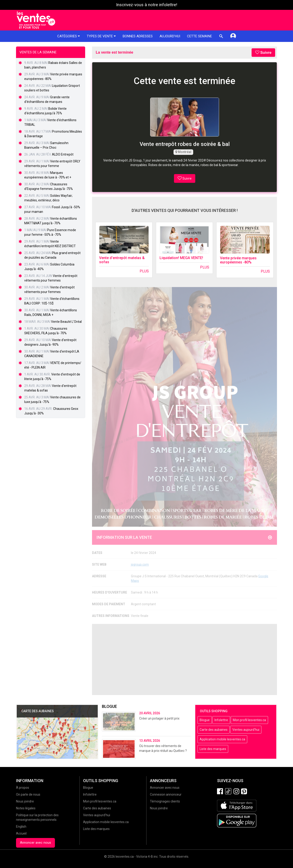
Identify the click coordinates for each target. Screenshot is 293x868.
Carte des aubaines (214, 730)
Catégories (69, 36)
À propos (23, 788)
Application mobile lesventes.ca (222, 739)
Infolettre (221, 720)
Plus (144, 271)
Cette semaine (199, 36)
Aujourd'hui (170, 36)
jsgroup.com (140, 564)
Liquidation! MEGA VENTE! (181, 258)
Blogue (205, 720)
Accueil (21, 833)
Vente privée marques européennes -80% (238, 260)
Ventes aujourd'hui (246, 730)
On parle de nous (28, 794)
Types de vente (101, 36)
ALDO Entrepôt (63, 154)
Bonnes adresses (138, 36)
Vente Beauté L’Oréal (66, 322)
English (21, 827)
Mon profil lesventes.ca (249, 720)
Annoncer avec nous (35, 843)
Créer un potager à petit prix (159, 718)
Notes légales (26, 808)
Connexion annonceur (166, 794)
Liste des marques (213, 749)
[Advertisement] (184, 660)
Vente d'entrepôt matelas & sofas (122, 260)
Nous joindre (25, 801)
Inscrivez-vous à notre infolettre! (147, 5)
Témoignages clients (165, 801)
